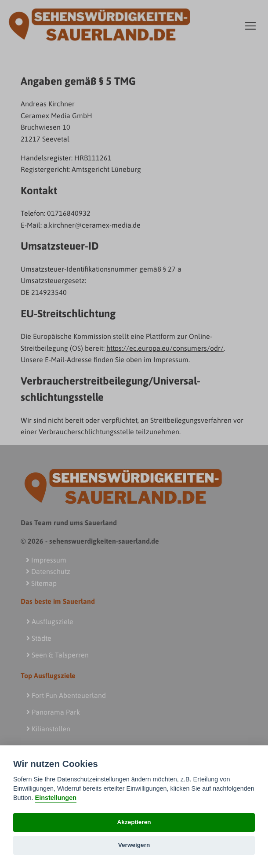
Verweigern (134, 845)
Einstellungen (56, 798)
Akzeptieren (134, 822)
